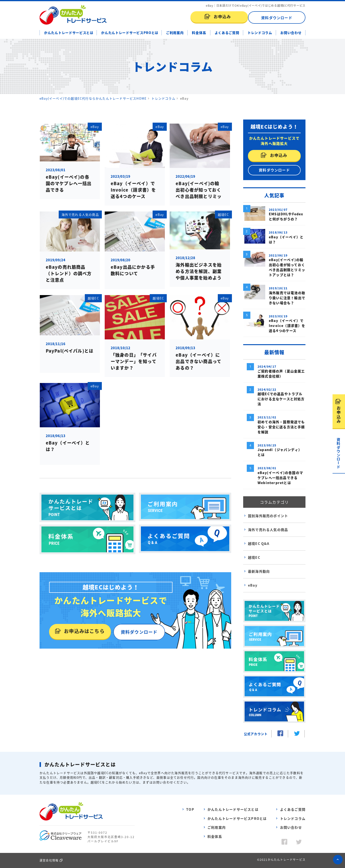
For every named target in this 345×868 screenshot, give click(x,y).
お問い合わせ (291, 33)
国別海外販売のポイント (268, 516)
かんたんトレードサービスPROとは (130, 33)
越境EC (254, 557)
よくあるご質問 (227, 33)
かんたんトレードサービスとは (69, 33)
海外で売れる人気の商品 (268, 530)
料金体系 (199, 33)
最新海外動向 (259, 571)
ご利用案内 (175, 33)
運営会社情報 (49, 860)
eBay (253, 585)
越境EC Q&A (259, 543)
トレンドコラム (260, 33)
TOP (190, 809)
